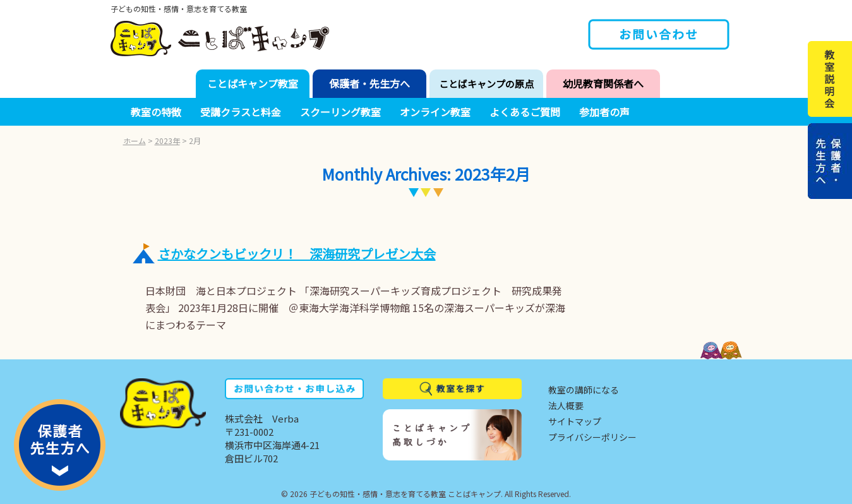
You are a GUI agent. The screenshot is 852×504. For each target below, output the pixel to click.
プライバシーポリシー (592, 437)
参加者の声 (604, 112)
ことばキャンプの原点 (486, 84)
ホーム (135, 141)
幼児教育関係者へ (603, 83)
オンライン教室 (435, 112)
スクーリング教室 (340, 112)
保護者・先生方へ (369, 83)
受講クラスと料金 (241, 112)
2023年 (167, 141)
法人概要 (566, 405)
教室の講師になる (584, 390)
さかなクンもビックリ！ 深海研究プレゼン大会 (297, 254)
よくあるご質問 (525, 112)
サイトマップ (575, 421)
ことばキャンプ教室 (253, 83)
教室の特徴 (156, 112)
